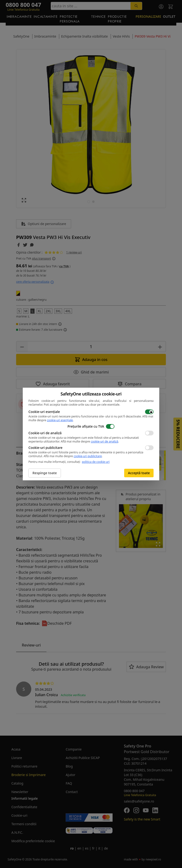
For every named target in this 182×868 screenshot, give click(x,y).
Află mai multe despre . (90, 441)
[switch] (149, 412)
